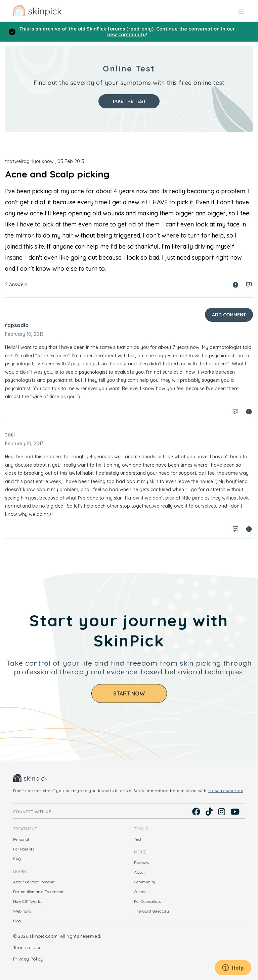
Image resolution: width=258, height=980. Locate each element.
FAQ (17, 859)
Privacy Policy (28, 959)
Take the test (129, 101)
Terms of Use (27, 947)
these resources (225, 791)
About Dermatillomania (34, 882)
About (139, 872)
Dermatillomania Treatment (38, 892)
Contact (141, 892)
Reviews (141, 862)
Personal (21, 839)
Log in (249, 285)
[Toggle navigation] (241, 11)
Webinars (22, 911)
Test (138, 839)
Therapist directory (152, 911)
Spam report (235, 285)
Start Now (129, 693)
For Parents (24, 849)
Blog (17, 921)
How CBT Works (28, 901)
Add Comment (229, 315)
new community (126, 35)
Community (145, 882)
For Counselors (147, 901)
